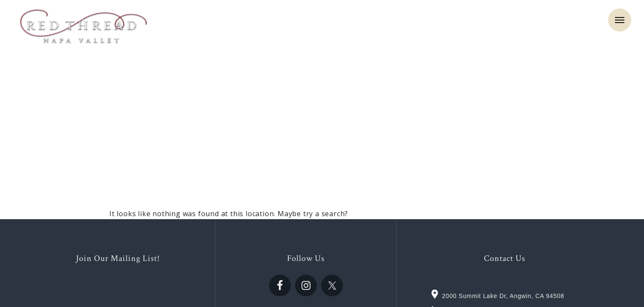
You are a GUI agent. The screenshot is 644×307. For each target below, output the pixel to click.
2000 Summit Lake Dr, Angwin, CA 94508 (503, 296)
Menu (620, 20)
